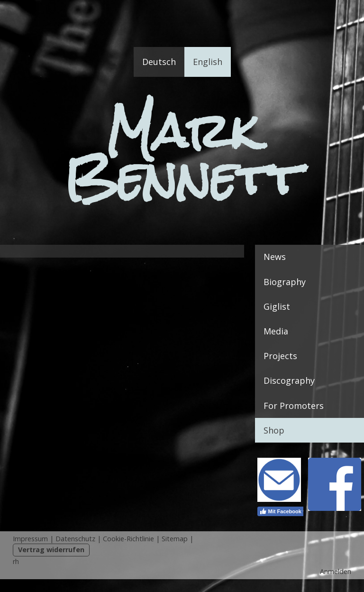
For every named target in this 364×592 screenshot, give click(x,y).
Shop (274, 430)
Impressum (30, 539)
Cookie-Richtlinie (128, 539)
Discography (289, 380)
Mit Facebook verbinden (294, 511)
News (275, 257)
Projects (280, 356)
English (208, 62)
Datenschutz (75, 539)
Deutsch (159, 62)
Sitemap (175, 539)
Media (276, 331)
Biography (285, 282)
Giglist (277, 306)
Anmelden (336, 571)
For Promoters (294, 406)
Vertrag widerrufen (51, 550)
